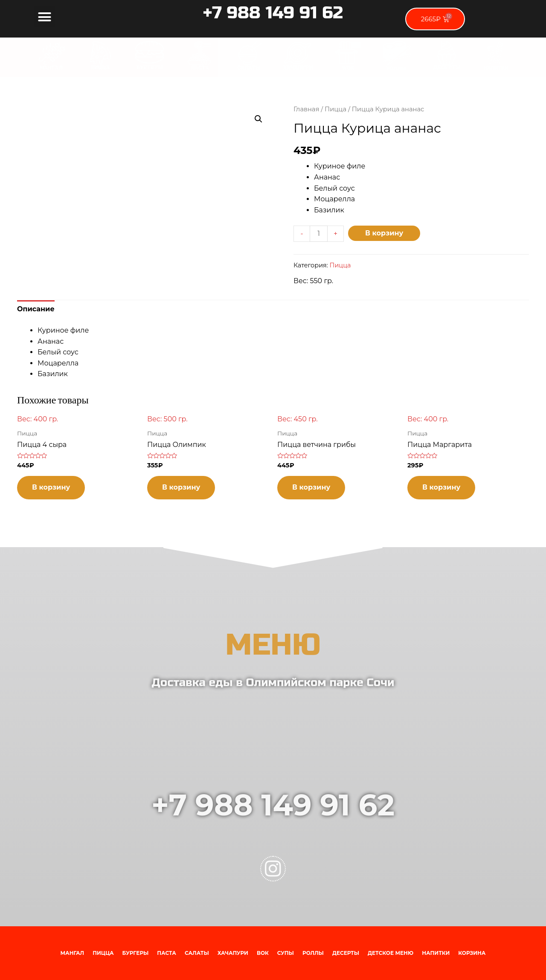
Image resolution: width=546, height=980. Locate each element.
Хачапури (233, 953)
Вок (263, 953)
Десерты (346, 953)
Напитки (436, 953)
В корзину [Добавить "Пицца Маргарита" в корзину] (441, 487)
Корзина (472, 953)
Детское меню (391, 953)
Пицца (335, 109)
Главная (306, 109)
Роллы (313, 953)
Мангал (73, 953)
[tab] (36, 309)
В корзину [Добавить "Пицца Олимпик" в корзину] (181, 487)
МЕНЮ (273, 667)
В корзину (384, 233)
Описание (36, 309)
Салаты (197, 953)
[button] (45, 17)
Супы (286, 953)
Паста (167, 953)
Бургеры (136, 953)
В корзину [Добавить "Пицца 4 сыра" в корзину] (51, 487)
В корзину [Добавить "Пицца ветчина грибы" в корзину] (311, 487)
